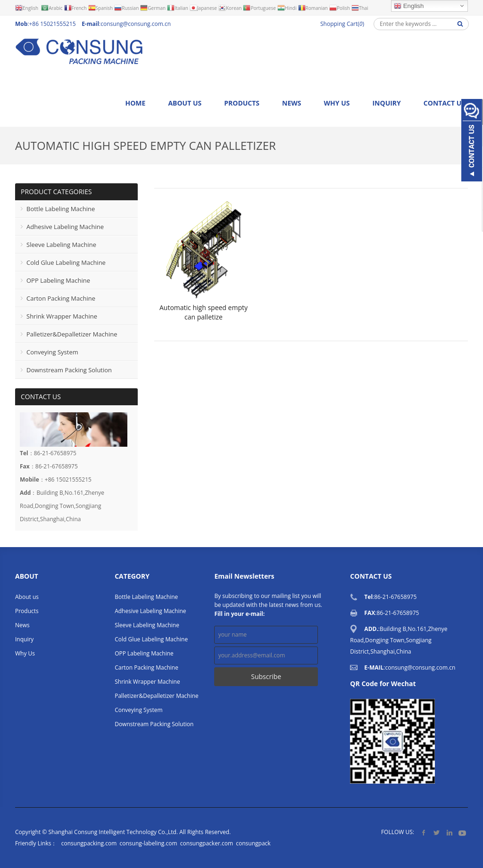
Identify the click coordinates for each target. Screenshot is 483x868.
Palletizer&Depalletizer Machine (72, 334)
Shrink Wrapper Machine (62, 316)
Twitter (437, 832)
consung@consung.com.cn (136, 24)
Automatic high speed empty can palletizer (146, 145)
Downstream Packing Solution (69, 370)
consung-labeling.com (148, 843)
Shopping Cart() (342, 24)
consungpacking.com (89, 843)
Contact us (444, 103)
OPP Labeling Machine (58, 280)
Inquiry (386, 103)
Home (135, 103)
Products (242, 103)
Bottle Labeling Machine (61, 209)
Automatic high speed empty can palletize (204, 312)
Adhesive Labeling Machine (65, 227)
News (291, 103)
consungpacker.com (207, 843)
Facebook (424, 832)
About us (185, 103)
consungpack (253, 843)
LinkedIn (449, 832)
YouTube (462, 832)
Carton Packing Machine (61, 298)
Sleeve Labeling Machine (61, 245)
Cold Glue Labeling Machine (66, 262)
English (409, 6)
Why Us (337, 103)
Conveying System (52, 352)
